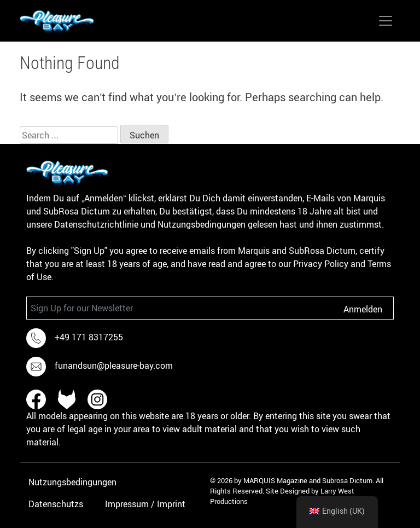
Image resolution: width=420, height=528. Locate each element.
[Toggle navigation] (386, 21)
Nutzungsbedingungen (72, 482)
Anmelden (363, 309)
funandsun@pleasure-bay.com (114, 365)
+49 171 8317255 (89, 337)
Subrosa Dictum (347, 480)
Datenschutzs (56, 504)
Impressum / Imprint (145, 504)
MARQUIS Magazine (275, 480)
